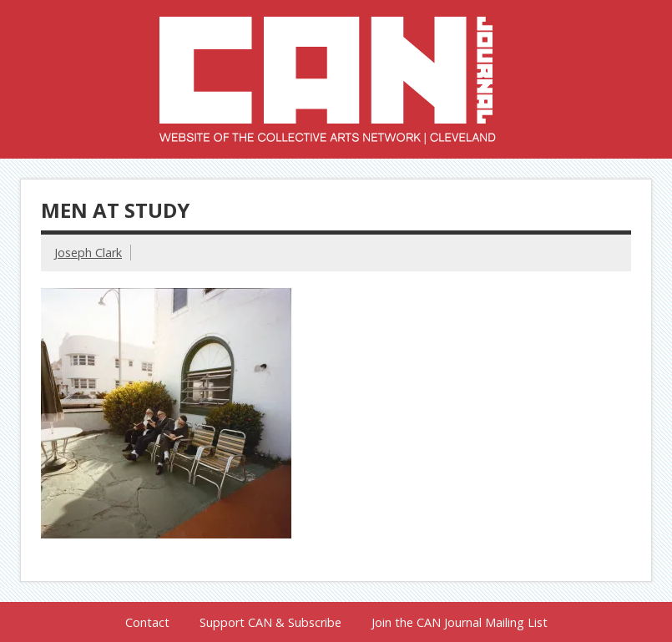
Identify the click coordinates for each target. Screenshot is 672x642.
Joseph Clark (88, 253)
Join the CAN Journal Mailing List (460, 623)
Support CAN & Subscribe (270, 623)
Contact (147, 623)
